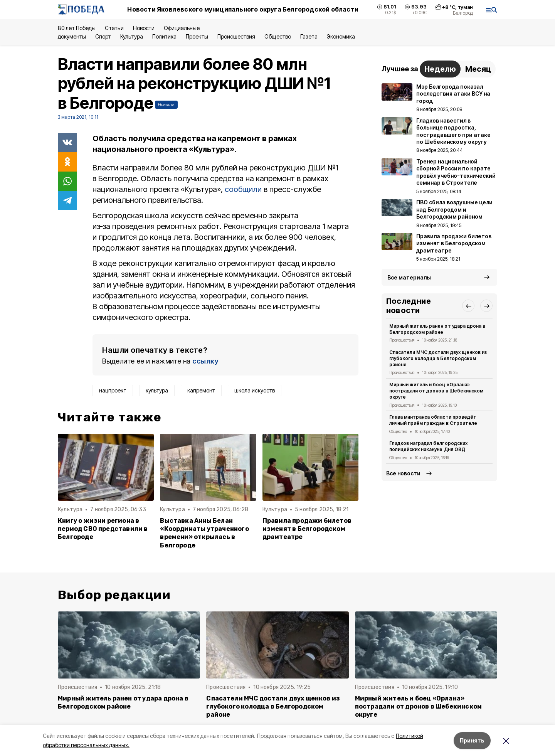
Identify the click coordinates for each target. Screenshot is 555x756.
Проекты (197, 36)
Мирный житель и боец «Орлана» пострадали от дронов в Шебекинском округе (436, 391)
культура (157, 390)
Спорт (103, 36)
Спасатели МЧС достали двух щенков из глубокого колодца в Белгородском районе (438, 358)
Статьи (114, 28)
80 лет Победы (77, 28)
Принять (472, 740)
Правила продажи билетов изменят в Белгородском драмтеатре (307, 529)
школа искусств (255, 390)
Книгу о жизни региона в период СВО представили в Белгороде (103, 529)
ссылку (205, 361)
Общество (277, 36)
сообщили (243, 189)
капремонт (201, 390)
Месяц (478, 69)
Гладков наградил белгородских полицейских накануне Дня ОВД (428, 446)
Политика (164, 36)
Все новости (403, 473)
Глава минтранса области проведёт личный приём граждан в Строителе (433, 420)
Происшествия (236, 36)
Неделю (440, 69)
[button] (468, 306)
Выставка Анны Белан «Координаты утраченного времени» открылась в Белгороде (204, 533)
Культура (131, 36)
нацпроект (113, 390)
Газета (309, 36)
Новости (144, 28)
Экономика (341, 36)
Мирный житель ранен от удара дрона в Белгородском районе (437, 329)
